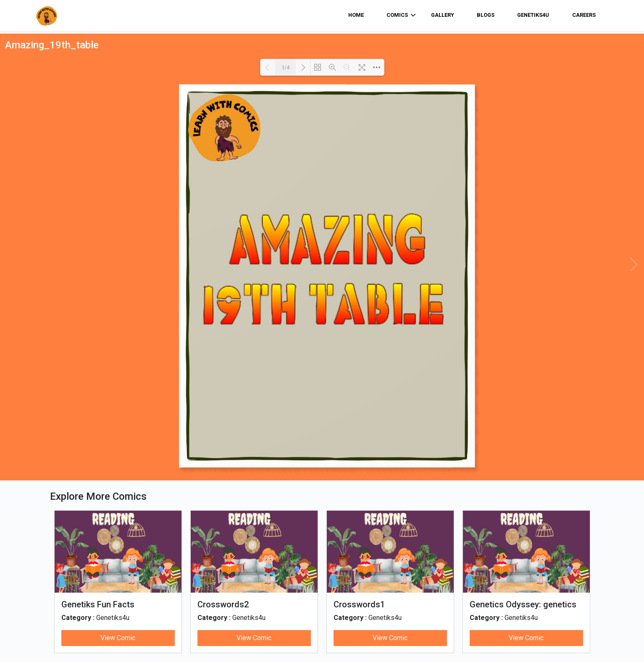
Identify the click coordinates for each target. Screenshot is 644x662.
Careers (584, 15)
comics (401, 15)
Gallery (443, 15)
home (356, 15)
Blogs (486, 15)
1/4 (285, 67)
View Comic (118, 638)
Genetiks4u (533, 15)
